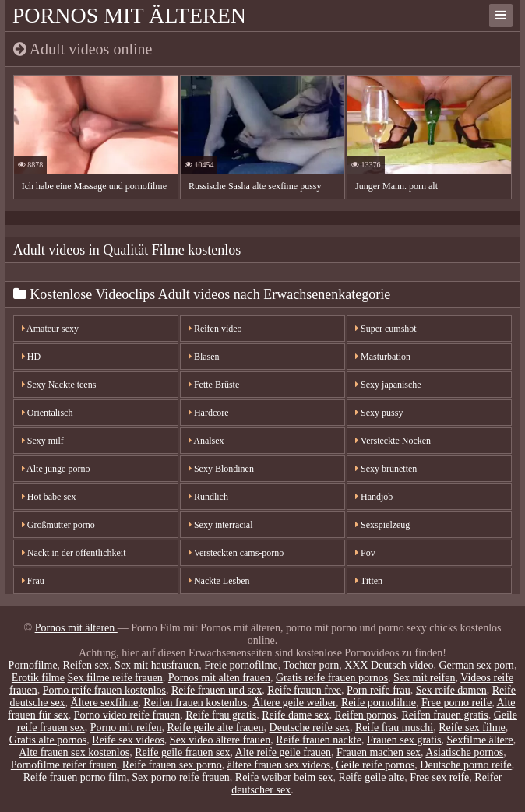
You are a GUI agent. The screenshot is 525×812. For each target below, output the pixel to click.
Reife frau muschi (394, 728)
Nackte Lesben (219, 581)
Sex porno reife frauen (181, 777)
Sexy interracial (221, 525)
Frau (33, 581)
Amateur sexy (50, 329)
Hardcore (209, 413)
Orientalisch (48, 413)
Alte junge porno (56, 469)
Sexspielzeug (382, 525)
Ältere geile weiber (294, 703)
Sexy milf (43, 441)
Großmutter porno (58, 525)
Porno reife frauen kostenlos (104, 690)
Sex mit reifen (424, 678)
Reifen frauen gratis (444, 715)
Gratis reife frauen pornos (332, 678)
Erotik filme (38, 678)
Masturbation (383, 357)
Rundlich (208, 497)
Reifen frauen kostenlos (195, 703)
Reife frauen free (304, 690)
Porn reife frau (379, 690)
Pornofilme (33, 665)
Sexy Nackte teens (59, 385)
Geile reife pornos (375, 765)
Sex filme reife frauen (115, 678)
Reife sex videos (128, 740)
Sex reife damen (451, 690)
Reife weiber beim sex (284, 777)
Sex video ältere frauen (220, 740)
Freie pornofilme (241, 665)
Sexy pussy (379, 413)
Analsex (206, 441)
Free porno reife (456, 703)
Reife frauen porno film (75, 777)
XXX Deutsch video (389, 665)
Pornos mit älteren (129, 15)
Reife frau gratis (221, 715)
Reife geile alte (371, 777)
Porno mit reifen (126, 728)
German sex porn (476, 665)
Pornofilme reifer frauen (64, 765)
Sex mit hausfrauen (157, 665)
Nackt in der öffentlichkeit (74, 553)
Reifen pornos (366, 715)
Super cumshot (386, 329)
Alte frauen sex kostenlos (74, 752)
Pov (365, 553)
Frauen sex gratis (404, 740)
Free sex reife (439, 777)
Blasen (204, 357)
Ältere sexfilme (105, 703)
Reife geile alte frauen (216, 728)
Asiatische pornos (464, 752)
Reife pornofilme (379, 703)
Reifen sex (86, 665)
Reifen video (215, 329)
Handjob (374, 497)
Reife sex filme (472, 728)
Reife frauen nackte (319, 740)
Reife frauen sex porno (172, 765)
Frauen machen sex (379, 752)
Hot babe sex (49, 497)
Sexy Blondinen (221, 469)
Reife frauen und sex (217, 690)
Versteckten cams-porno (236, 553)
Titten (369, 581)
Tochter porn (311, 665)
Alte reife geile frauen (283, 752)
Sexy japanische (388, 385)
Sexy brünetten (386, 469)
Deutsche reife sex (310, 728)
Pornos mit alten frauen (219, 678)
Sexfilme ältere (480, 740)
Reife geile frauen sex (182, 752)
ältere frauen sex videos (279, 765)
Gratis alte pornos (48, 740)
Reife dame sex (295, 715)
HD (31, 357)
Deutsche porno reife (465, 765)
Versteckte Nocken (393, 441)
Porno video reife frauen (127, 715)
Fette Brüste (214, 385)
